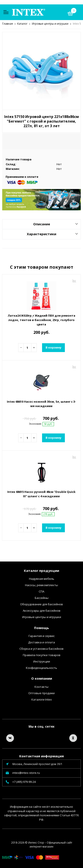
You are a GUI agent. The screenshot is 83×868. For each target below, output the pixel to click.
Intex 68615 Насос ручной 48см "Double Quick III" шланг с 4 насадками (41, 494)
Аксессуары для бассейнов (42, 610)
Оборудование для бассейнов (41, 604)
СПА (41, 591)
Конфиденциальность (41, 668)
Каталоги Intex (42, 699)
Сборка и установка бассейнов (41, 648)
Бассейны (42, 598)
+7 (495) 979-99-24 (24, 782)
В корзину (53, 347)
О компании (42, 678)
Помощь (41, 628)
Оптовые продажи (41, 693)
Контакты (41, 686)
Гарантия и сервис (42, 636)
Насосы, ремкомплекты (41, 585)
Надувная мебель (42, 578)
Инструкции (42, 661)
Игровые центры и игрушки (42, 617)
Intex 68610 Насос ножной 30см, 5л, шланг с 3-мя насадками (41, 404)
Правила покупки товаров (42, 655)
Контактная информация (41, 756)
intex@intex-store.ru (26, 773)
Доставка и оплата (41, 642)
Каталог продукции (41, 570)
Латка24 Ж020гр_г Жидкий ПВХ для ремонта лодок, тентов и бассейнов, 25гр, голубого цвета (41, 320)
